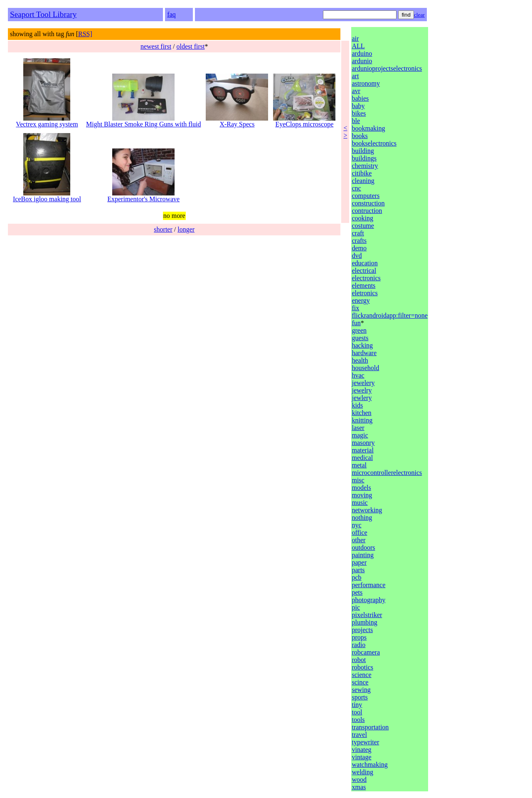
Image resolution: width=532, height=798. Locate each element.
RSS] (85, 34)
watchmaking (369, 765)
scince (360, 682)
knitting (362, 420)
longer (186, 229)
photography (368, 600)
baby (358, 106)
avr (356, 91)
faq (171, 14)
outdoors (363, 547)
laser (358, 428)
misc (358, 480)
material (362, 450)
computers (366, 196)
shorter (163, 229)
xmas (359, 787)
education (365, 263)
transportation (370, 727)
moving (362, 495)
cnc (356, 188)
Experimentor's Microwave (143, 196)
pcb (356, 577)
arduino (362, 53)
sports (360, 697)
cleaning (363, 181)
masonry (363, 443)
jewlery (362, 398)
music (360, 503)
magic (360, 435)
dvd (357, 256)
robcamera (366, 652)
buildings (364, 158)
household (365, 368)
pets (357, 592)
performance (368, 585)
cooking (362, 218)
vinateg (361, 750)
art (355, 76)
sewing (361, 690)
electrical (364, 271)
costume (363, 226)
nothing (362, 518)
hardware (364, 353)
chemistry (365, 166)
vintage (361, 757)
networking (367, 510)
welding (362, 772)
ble (356, 121)
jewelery (363, 383)
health (360, 360)
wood (359, 779)
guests (360, 338)
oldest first (191, 46)
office (359, 532)
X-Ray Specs (237, 121)
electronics (366, 278)
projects (362, 630)
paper (359, 562)
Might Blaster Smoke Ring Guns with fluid (143, 121)
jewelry (362, 390)
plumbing (364, 622)
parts (358, 570)
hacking (362, 345)
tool (357, 712)
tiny (357, 705)
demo (359, 248)
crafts (359, 241)
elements (363, 285)
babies (360, 98)
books (360, 136)
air (355, 38)
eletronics (365, 293)
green (359, 330)
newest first (156, 46)
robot (359, 660)
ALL (358, 46)
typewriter (365, 742)
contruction (367, 211)
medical (362, 458)
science (361, 675)
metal (359, 465)
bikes (359, 113)
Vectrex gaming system (47, 121)
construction (368, 203)
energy (361, 300)
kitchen (361, 413)
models (361, 488)
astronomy (366, 83)
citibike (362, 173)
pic (356, 607)
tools (358, 720)
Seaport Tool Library (43, 14)
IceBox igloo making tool (47, 196)
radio (358, 645)
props (359, 637)
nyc (356, 525)
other (358, 540)
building (363, 151)
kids (357, 405)
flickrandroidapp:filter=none (389, 315)
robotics (362, 667)
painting (362, 555)
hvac (358, 375)
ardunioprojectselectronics (387, 68)
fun (356, 323)
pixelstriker (367, 615)
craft (358, 233)
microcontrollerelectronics (387, 473)
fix (355, 308)
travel (359, 735)
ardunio (362, 61)
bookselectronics (374, 143)
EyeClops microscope (304, 121)
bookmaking (368, 128)
